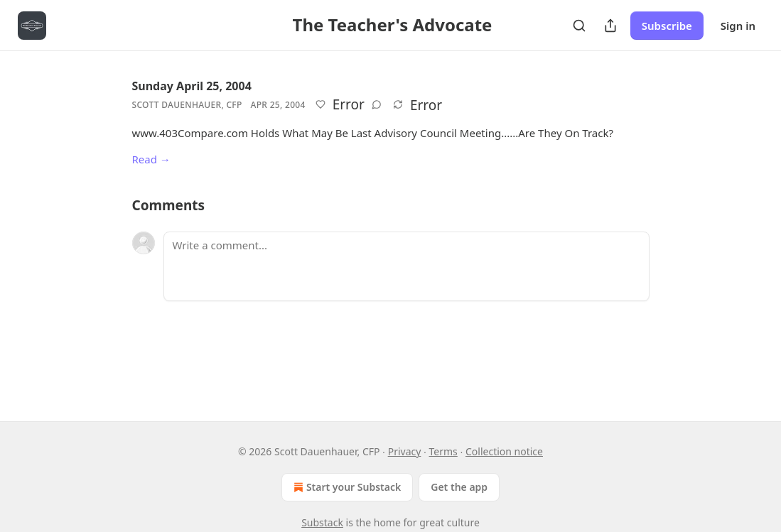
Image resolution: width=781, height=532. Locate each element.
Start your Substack (346, 487)
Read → (151, 159)
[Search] (579, 26)
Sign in (738, 26)
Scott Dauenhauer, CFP (187, 105)
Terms (443, 451)
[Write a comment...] (406, 266)
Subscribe (667, 26)
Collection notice (504, 451)
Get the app (459, 487)
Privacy (405, 451)
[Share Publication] (610, 26)
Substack (322, 522)
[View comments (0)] (377, 104)
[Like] (321, 104)
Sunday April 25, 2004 (192, 86)
